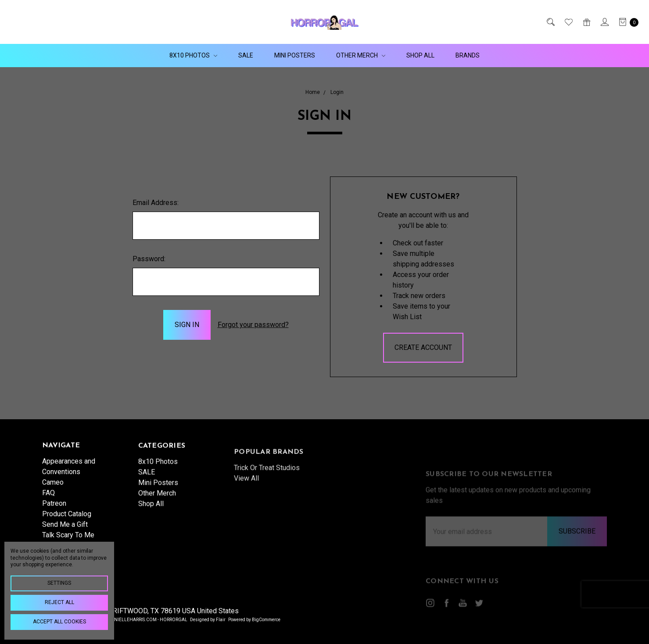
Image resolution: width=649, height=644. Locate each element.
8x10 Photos (193, 55)
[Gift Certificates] (586, 22)
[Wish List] (568, 22)
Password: (149, 259)
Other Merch (361, 55)
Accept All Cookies (59, 622)
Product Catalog (67, 519)
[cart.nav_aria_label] (626, 22)
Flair (221, 620)
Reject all (59, 602)
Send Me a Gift (65, 529)
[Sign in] (604, 22)
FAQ (48, 498)
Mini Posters (295, 55)
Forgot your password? (253, 325)
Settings (59, 583)
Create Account (423, 347)
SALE (246, 55)
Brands (468, 55)
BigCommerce (266, 620)
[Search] (550, 22)
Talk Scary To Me (68, 540)
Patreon (54, 508)
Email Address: (156, 203)
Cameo (53, 487)
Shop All (420, 55)
